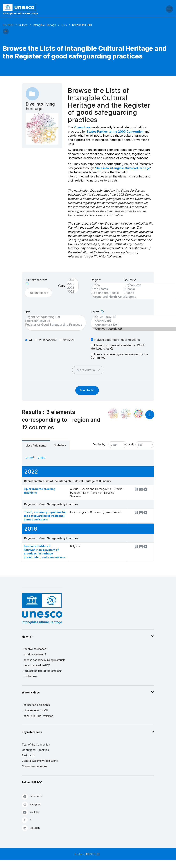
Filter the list (87, 390)
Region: (96, 280)
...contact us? (30, 676)
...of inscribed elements (36, 705)
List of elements (36, 445)
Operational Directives (35, 750)
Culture (23, 25)
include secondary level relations (115, 340)
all (31, 340)
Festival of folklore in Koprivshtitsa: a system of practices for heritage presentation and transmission (44, 552)
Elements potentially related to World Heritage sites (118, 347)
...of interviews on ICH (35, 710)
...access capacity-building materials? (44, 660)
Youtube (31, 812)
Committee (82, 127)
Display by (99, 444)
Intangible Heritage (45, 25)
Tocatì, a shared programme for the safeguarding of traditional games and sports (45, 516)
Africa (114, 285)
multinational (47, 340)
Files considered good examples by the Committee (120, 356)
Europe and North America (114, 297)
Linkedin (31, 828)
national (68, 340)
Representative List (54, 321)
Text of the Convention (36, 745)
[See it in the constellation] (113, 414)
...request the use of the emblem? (42, 671)
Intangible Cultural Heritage (20, 13)
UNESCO (8, 25)
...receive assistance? (35, 649)
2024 (71, 284)
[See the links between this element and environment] (126, 414)
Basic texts (28, 755)
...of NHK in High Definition (38, 716)
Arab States (114, 289)
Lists (64, 25)
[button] (6, 33)
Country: (130, 280)
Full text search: (36, 282)
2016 (41, 458)
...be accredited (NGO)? (36, 665)
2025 (71, 280)
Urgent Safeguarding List (54, 317)
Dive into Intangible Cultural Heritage (123, 168)
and (131, 444)
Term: (97, 312)
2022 (71, 292)
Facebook (32, 796)
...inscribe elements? (34, 654)
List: (27, 312)
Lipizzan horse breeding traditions (40, 491)
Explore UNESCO (87, 854)
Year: (61, 286)
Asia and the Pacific (114, 293)
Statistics (60, 445)
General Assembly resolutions (40, 761)
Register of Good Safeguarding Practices (54, 325)
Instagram (32, 804)
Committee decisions (34, 766)
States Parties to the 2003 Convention (115, 131)
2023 (71, 288)
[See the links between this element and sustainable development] (138, 414)
